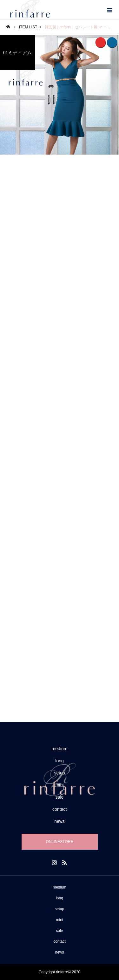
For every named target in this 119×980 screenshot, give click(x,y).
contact (60, 809)
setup (59, 773)
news (60, 821)
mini (60, 785)
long (59, 761)
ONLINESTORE (60, 842)
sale (60, 797)
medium (60, 749)
